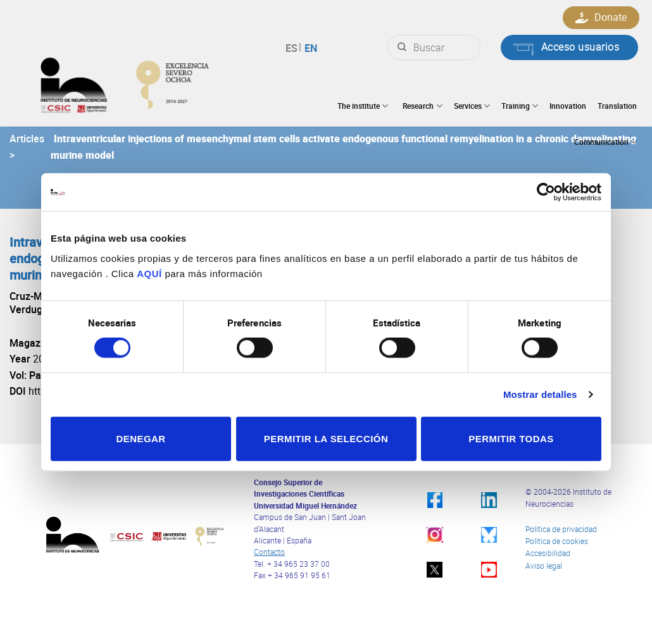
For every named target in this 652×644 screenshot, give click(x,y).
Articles (27, 139)
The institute (363, 106)
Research (422, 106)
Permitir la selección (326, 438)
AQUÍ (149, 273)
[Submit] (402, 47)
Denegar (141, 438)
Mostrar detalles (540, 394)
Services (472, 106)
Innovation (568, 106)
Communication (605, 142)
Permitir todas (511, 438)
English (309, 48)
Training (520, 106)
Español (293, 48)
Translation (617, 106)
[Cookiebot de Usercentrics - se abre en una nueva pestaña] (546, 192)
